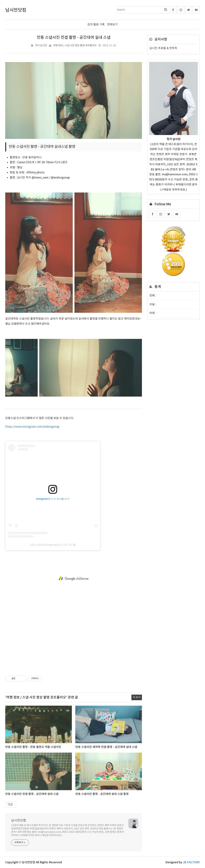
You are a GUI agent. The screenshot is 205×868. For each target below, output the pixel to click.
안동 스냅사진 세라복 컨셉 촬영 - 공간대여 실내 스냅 (106, 747)
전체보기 (112, 25)
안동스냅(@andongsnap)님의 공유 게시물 (53, 545)
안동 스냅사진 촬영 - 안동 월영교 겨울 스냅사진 (33, 747)
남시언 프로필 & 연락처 (163, 48)
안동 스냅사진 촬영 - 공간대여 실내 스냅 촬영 (102, 794)
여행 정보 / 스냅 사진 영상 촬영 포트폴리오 (75, 45)
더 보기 (137, 697)
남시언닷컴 (19, 821)
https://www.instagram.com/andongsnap (32, 427)
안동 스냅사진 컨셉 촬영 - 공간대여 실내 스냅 (74, 38)
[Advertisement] (74, 578)
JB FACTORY (191, 862)
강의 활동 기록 (96, 25)
